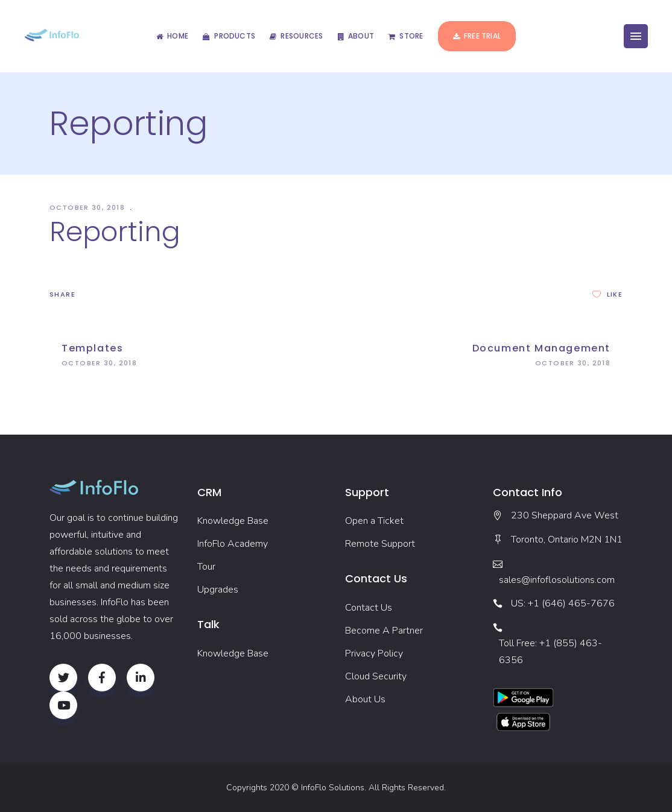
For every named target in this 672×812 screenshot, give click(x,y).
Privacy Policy (374, 653)
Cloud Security (376, 676)
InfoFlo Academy (233, 544)
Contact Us (369, 608)
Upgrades (218, 590)
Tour (206, 567)
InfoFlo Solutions (333, 788)
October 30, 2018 (88, 207)
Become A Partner (384, 631)
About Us (365, 699)
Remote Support (380, 544)
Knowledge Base (233, 521)
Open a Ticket (374, 521)
